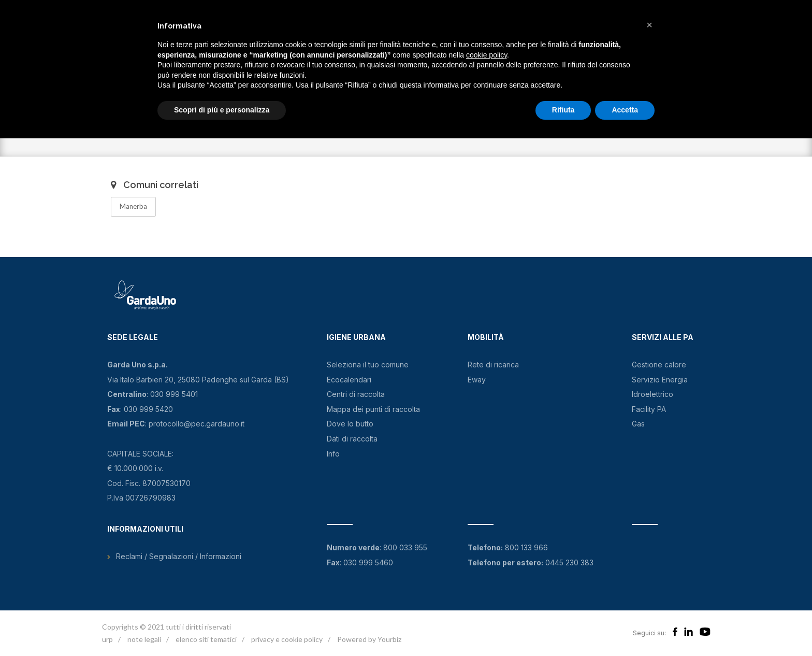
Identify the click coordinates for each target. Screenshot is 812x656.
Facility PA (649, 409)
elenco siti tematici (206, 639)
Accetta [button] (625, 110)
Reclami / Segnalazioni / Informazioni (179, 556)
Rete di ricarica (493, 365)
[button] (649, 25)
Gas (638, 424)
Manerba (133, 206)
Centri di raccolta (356, 394)
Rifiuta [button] (563, 110)
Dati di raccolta (352, 439)
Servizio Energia (660, 380)
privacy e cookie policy (287, 639)
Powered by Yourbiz (369, 639)
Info (333, 454)
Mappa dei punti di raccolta (373, 409)
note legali (144, 639)
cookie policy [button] (487, 55)
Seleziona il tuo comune (368, 365)
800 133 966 (526, 547)
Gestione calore (659, 365)
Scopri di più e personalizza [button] (222, 110)
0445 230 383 (569, 562)
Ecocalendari (349, 380)
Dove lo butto (350, 424)
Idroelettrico (653, 394)
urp (107, 639)
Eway (477, 380)
